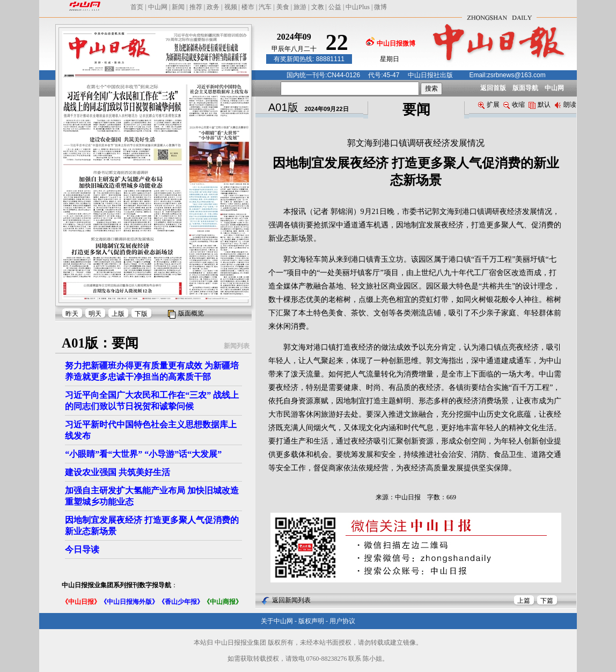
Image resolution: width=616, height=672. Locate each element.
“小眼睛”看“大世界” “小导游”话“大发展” (143, 454)
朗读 (565, 105)
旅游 (300, 7)
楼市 (248, 7)
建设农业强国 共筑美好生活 (118, 472)
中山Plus (358, 7)
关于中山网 (277, 621)
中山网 (158, 7)
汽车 (265, 7)
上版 (118, 314)
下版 (141, 314)
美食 (283, 7)
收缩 (514, 105)
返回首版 (493, 88)
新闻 (178, 7)
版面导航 (525, 88)
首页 (137, 7)
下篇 (547, 601)
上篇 (524, 601)
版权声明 (311, 621)
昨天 (72, 314)
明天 (95, 314)
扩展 (489, 105)
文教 (318, 7)
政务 (213, 7)
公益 (335, 7)
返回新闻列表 (291, 600)
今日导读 (82, 549)
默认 (540, 105)
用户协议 (342, 621)
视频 (231, 7)
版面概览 (191, 313)
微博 (380, 7)
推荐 (196, 7)
